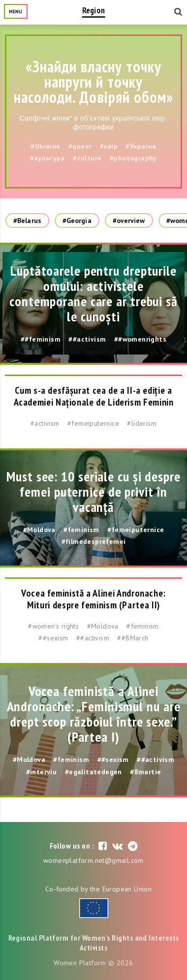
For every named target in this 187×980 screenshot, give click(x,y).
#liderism (142, 423)
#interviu (42, 772)
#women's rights (53, 626)
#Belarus (27, 221)
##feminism (41, 339)
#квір (109, 146)
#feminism (81, 530)
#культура (47, 158)
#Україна (141, 146)
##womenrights (140, 339)
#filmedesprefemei (94, 541)
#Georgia (77, 221)
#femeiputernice (93, 423)
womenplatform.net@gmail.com (93, 860)
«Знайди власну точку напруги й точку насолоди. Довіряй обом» (93, 82)
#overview (129, 221)
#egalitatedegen (93, 772)
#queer (80, 146)
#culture (87, 158)
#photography (133, 158)
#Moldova (39, 530)
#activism (45, 423)
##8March (133, 638)
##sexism (53, 638)
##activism (87, 339)
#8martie (145, 772)
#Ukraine (45, 146)
